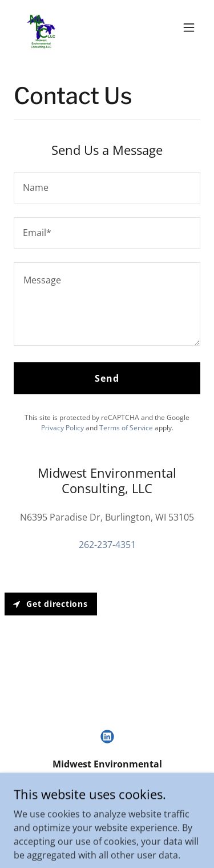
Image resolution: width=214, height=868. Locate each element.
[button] (189, 27)
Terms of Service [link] (126, 428)
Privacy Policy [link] (62, 428)
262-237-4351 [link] (107, 545)
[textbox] (107, 188)
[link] (41, 27)
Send (107, 378)
